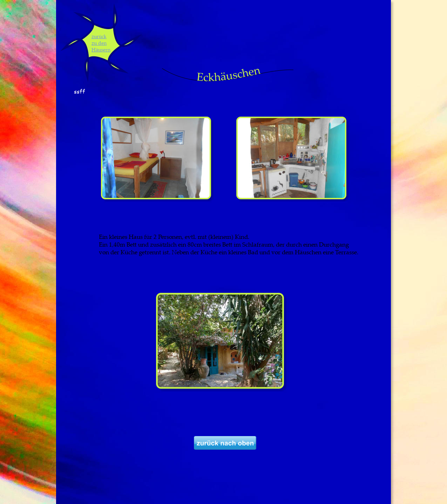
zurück (99, 36)
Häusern (101, 50)
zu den (99, 43)
